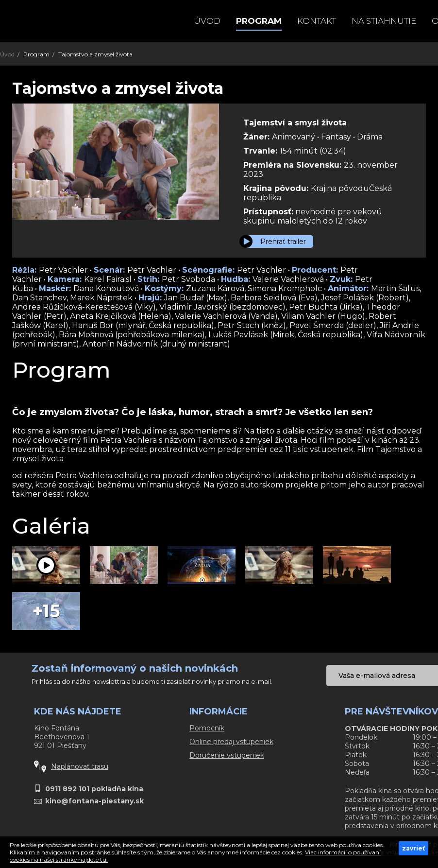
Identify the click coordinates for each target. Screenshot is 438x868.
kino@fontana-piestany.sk (94, 801)
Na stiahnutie (384, 21)
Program (259, 21)
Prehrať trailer (283, 242)
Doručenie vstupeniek (227, 755)
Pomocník (207, 728)
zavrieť (413, 848)
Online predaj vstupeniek (231, 742)
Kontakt (317, 21)
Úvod (207, 21)
